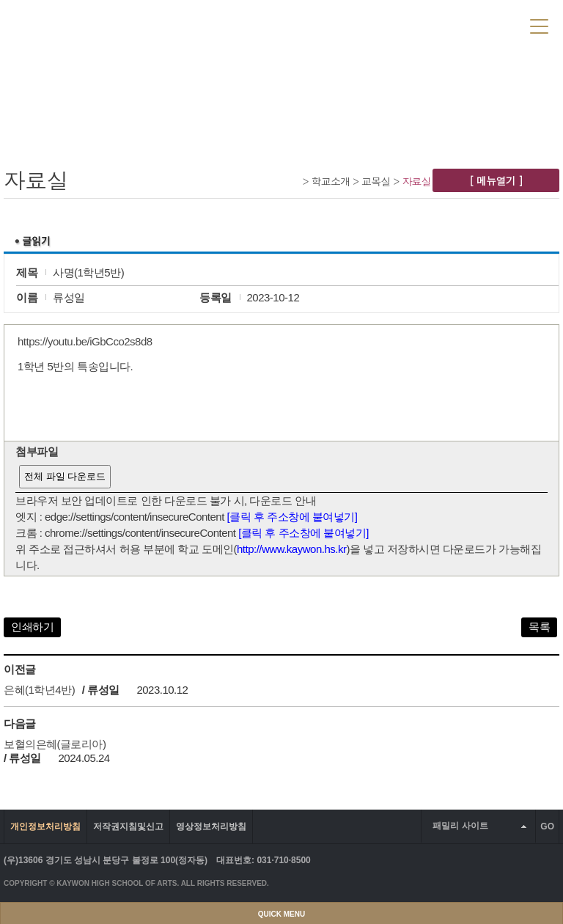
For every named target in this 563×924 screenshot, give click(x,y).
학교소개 (331, 181)
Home (294, 181)
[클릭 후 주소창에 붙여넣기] (292, 517)
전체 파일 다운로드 (65, 476)
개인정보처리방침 (45, 826)
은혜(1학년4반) (39, 690)
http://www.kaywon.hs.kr (291, 549)
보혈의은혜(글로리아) (55, 744)
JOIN (457, 25)
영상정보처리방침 (211, 826)
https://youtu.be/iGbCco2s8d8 (85, 341)
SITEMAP (502, 25)
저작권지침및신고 (128, 826)
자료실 (416, 181)
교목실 (376, 181)
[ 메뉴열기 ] (496, 180)
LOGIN (418, 25)
